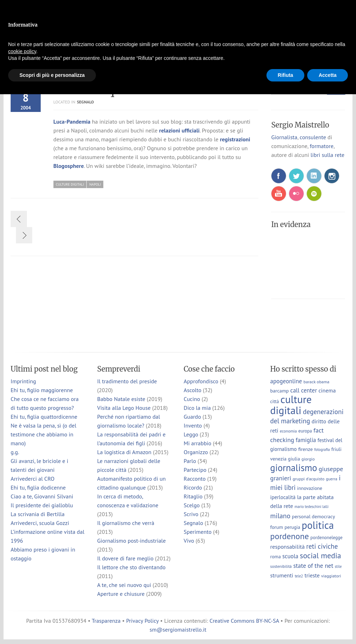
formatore (321, 146)
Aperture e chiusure (121, 594)
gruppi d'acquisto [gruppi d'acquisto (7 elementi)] (309, 479)
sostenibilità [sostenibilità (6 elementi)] (281, 566)
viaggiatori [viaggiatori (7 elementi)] (331, 576)
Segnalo (85, 102)
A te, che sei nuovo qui (124, 585)
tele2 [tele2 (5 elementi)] (299, 576)
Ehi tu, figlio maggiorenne (42, 390)
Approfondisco (201, 381)
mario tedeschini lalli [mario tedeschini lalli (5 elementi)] (311, 507)
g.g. (15, 452)
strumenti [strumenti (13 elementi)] (282, 575)
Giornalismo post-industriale (132, 541)
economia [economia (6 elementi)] (288, 431)
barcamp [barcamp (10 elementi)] (280, 391)
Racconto (195, 479)
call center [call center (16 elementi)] (303, 390)
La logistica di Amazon (124, 452)
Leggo (191, 434)
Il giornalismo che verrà (126, 523)
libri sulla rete (328, 155)
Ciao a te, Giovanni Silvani (42, 496)
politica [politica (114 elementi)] (318, 525)
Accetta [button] (328, 75)
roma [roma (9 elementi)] (276, 557)
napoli (95, 184)
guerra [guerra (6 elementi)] (332, 479)
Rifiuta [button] (286, 75)
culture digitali (70, 184)
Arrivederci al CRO (33, 479)
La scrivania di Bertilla (38, 514)
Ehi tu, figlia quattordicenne (44, 417)
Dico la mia (197, 408)
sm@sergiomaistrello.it (178, 629)
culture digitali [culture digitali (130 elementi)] (291, 405)
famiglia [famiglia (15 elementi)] (306, 440)
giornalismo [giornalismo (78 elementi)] (294, 468)
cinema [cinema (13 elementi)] (327, 390)
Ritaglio (193, 496)
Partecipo (195, 470)
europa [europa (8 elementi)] (305, 431)
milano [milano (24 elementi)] (280, 516)
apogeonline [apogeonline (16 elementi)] (286, 381)
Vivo (189, 541)
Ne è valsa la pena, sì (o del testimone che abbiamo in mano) (44, 434)
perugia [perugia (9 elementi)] (292, 527)
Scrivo (191, 514)
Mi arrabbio (197, 443)
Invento (193, 425)
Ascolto (193, 390)
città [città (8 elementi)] (275, 402)
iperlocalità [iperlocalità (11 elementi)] (283, 497)
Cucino (192, 399)
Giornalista (284, 137)
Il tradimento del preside (127, 381)
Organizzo (196, 452)
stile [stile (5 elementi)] (338, 566)
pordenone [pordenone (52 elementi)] (290, 536)
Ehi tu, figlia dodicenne (38, 487)
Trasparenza (106, 621)
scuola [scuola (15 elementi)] (290, 556)
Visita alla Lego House (124, 408)
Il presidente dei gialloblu (42, 505)
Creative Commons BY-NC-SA (244, 621)
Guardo (192, 417)
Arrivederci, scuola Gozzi (40, 523)
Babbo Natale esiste (121, 399)
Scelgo (192, 505)
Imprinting (23, 381)
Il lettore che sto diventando (131, 567)
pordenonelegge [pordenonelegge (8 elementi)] (326, 538)
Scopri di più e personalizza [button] (52, 75)
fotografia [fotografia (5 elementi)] (322, 450)
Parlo (190, 461)
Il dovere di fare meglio (125, 558)
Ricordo (193, 487)
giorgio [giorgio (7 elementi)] (308, 459)
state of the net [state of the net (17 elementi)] (313, 566)
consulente (313, 137)
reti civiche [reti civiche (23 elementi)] (322, 546)
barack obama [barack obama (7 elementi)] (317, 382)
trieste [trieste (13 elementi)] (312, 575)
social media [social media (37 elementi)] (320, 555)
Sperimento (198, 532)
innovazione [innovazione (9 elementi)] (310, 488)
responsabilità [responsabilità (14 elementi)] (288, 546)
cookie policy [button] (22, 51)
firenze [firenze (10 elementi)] (306, 449)
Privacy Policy (142, 621)
